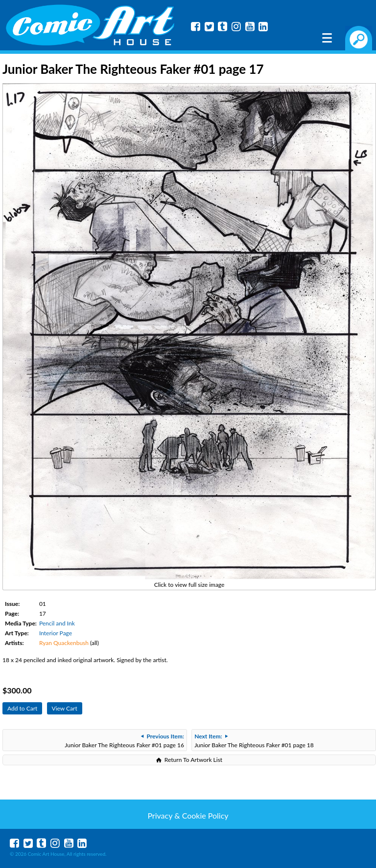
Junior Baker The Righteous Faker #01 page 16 (124, 741)
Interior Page (56, 633)
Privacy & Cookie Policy (188, 815)
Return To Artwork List (193, 760)
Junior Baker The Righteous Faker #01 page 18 (254, 741)
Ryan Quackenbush (64, 643)
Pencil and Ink (57, 623)
